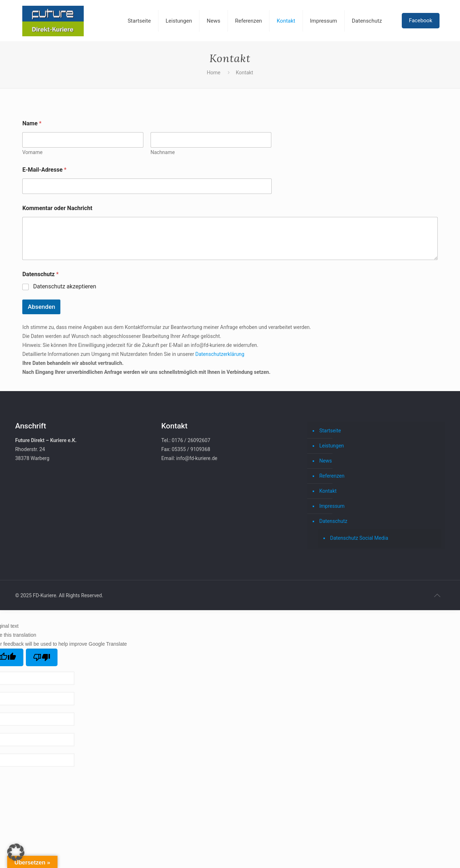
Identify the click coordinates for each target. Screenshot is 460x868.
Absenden (41, 307)
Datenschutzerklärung (220, 354)
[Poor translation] (42, 657)
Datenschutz (333, 521)
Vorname (32, 152)
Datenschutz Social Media (359, 538)
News (325, 461)
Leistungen (332, 446)
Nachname (163, 152)
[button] (16, 852)
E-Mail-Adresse (44, 170)
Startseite (330, 431)
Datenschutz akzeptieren (65, 286)
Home (214, 73)
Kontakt (328, 491)
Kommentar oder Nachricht (57, 208)
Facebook (421, 20)
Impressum (332, 506)
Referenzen (332, 476)
